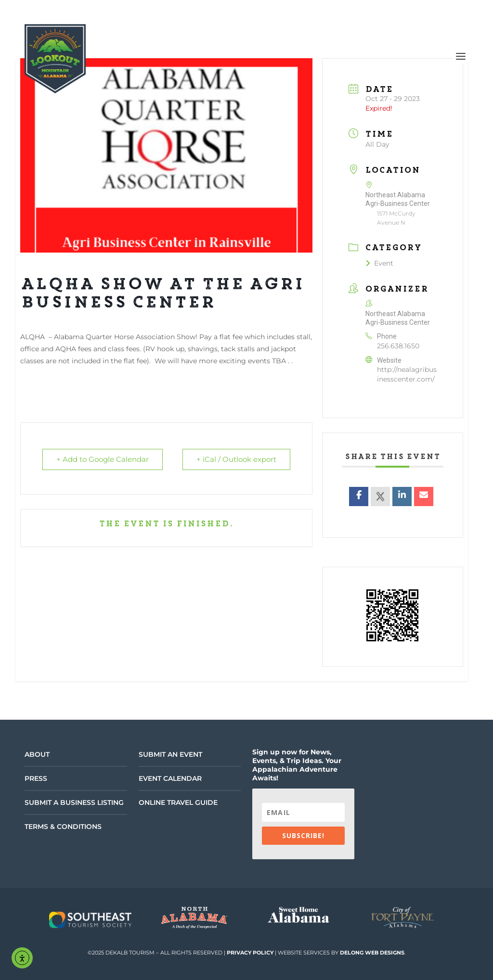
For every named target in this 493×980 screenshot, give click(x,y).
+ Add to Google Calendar (103, 460)
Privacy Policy (250, 953)
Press (36, 778)
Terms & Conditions (63, 827)
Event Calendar (170, 778)
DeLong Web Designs (372, 953)
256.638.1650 (398, 346)
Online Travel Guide (178, 802)
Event (379, 263)
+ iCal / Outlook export (236, 460)
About (37, 754)
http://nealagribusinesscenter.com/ (407, 374)
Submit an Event (170, 754)
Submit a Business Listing (74, 802)
